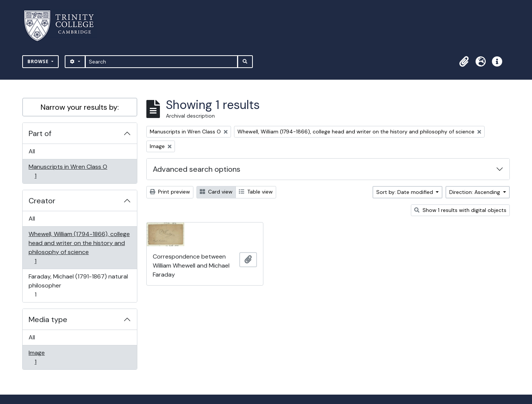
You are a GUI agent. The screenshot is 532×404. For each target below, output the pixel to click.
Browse (39, 61)
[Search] (162, 62)
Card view (216, 192)
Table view (256, 192)
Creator (42, 201)
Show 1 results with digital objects (460, 210)
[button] (464, 62)
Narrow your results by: (80, 107)
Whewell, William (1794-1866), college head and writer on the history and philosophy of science (79, 247)
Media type (48, 319)
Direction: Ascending (475, 192)
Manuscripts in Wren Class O (68, 171)
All (32, 151)
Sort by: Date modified (405, 192)
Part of (40, 133)
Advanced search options (197, 169)
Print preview (170, 192)
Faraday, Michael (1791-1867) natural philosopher (78, 285)
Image (41, 357)
